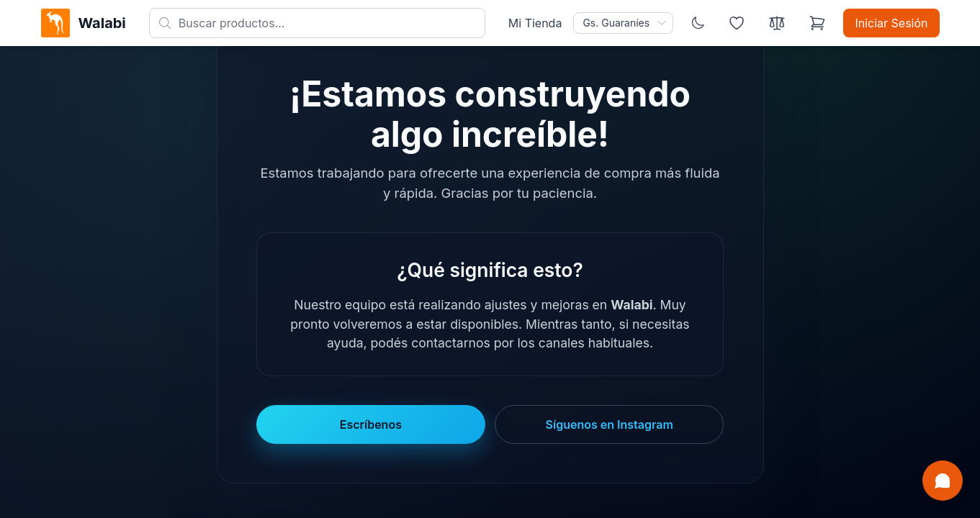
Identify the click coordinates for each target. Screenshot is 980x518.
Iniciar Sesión (891, 23)
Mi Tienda (535, 23)
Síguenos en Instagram (610, 424)
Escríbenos (371, 424)
